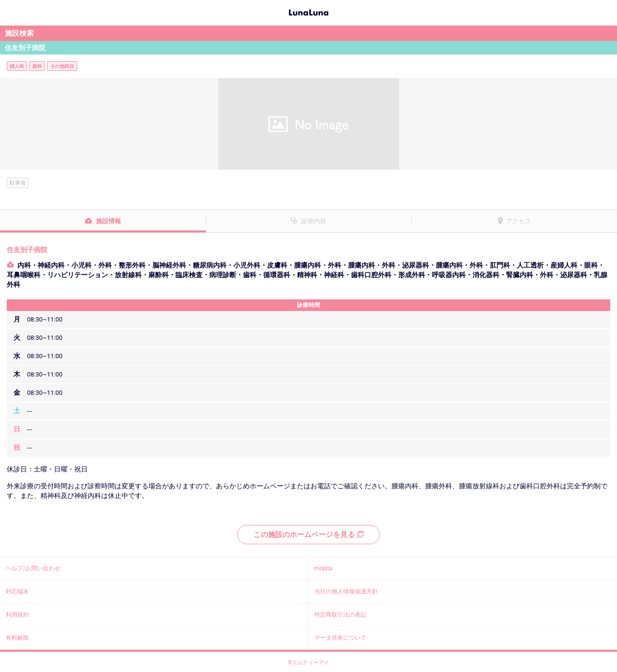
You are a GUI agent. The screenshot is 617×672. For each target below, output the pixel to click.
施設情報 (108, 221)
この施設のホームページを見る (308, 535)
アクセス (519, 221)
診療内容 (314, 221)
